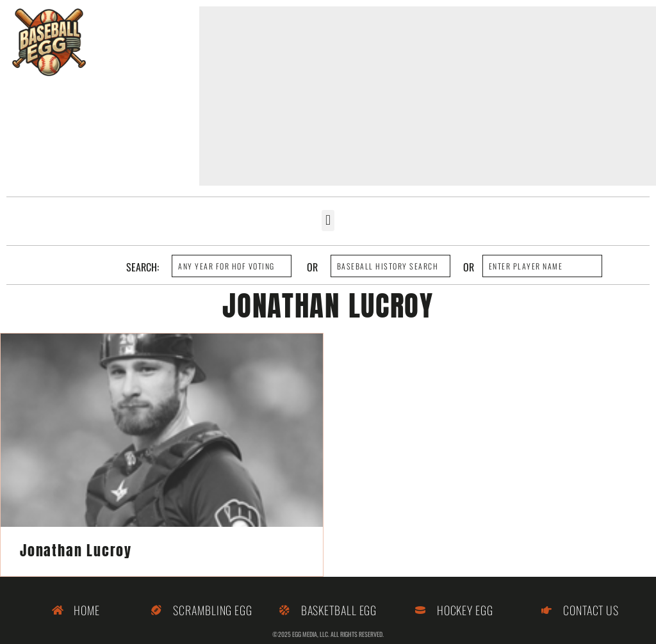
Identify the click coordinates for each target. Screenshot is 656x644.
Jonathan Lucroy (76, 550)
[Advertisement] (428, 96)
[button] (328, 221)
